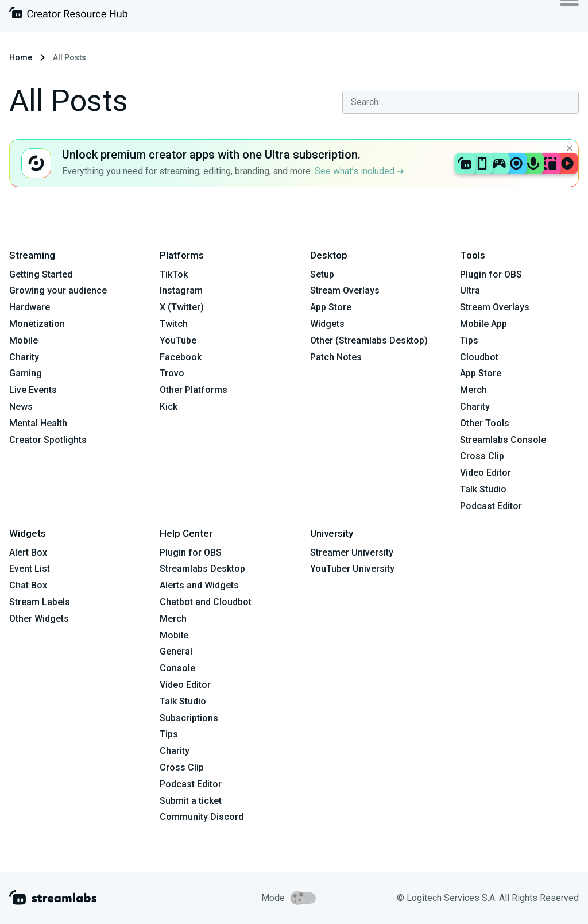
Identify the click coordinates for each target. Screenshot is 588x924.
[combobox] (461, 102)
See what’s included (359, 171)
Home (21, 57)
